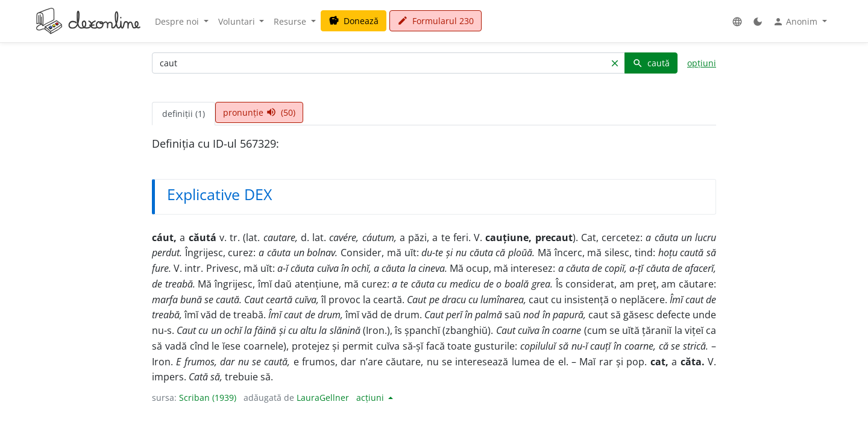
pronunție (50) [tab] (259, 112)
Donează (354, 21)
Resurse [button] (291, 21)
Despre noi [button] (178, 21)
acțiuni (371, 398)
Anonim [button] (796, 22)
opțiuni (702, 63)
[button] (737, 21)
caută (651, 63)
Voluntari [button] (238, 21)
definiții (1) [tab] (184, 114)
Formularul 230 (436, 21)
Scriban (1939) (208, 398)
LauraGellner (323, 398)
